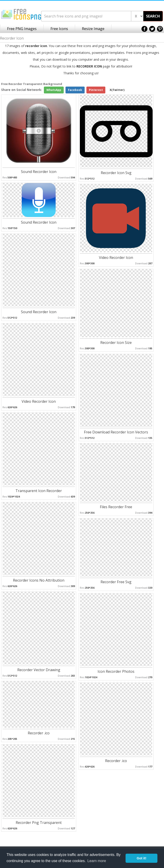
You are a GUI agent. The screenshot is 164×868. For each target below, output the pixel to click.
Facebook (75, 90)
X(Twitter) (117, 90)
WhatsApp (54, 90)
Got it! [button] (141, 858)
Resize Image (93, 29)
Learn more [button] (97, 861)
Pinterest (96, 90)
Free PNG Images (22, 29)
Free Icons (59, 29)
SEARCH (153, 16)
